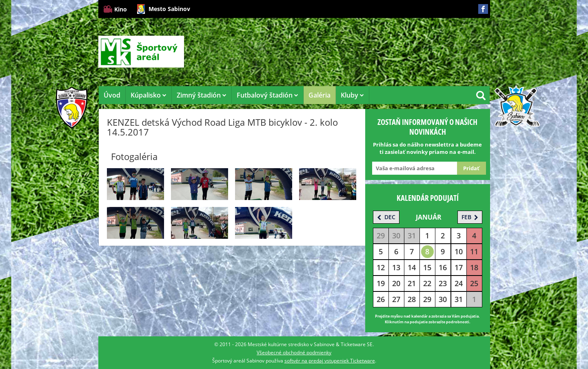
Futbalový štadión (267, 95)
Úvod (112, 95)
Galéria (320, 95)
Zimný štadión (202, 95)
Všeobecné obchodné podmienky (294, 352)
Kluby (352, 95)
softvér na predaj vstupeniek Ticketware (330, 361)
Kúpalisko (149, 95)
